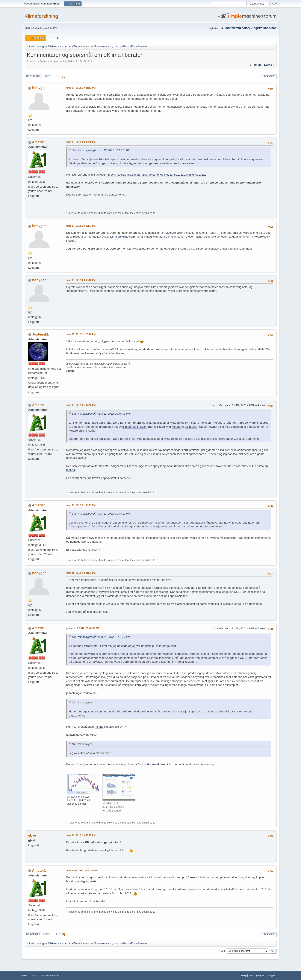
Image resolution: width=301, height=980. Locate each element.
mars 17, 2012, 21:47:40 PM (81, 405)
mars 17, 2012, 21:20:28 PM (81, 334)
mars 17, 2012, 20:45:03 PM (81, 226)
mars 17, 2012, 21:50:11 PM (81, 505)
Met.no (163, 237)
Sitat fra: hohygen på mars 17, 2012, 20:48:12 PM (101, 514)
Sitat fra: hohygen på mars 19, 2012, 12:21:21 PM (101, 637)
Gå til (222, 951)
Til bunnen (33, 76)
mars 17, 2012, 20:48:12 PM (81, 280)
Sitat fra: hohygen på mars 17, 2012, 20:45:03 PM (101, 414)
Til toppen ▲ (273, 975)
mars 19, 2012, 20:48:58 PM (84, 628)
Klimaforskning (41, 16)
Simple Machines (51, 975)
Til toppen (33, 934)
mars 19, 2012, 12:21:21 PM (81, 573)
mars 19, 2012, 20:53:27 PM (81, 835)
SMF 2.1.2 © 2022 (31, 975)
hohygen (39, 88)
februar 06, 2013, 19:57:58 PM (82, 870)
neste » (269, 65)
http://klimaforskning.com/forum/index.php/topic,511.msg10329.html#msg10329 (156, 175)
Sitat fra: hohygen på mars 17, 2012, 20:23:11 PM (101, 151)
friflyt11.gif (110, 804)
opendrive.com (234, 877)
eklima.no (178, 237)
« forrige (255, 65)
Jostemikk (41, 334)
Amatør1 (39, 142)
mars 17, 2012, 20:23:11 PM (81, 88)
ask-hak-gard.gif (78, 797)
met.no (71, 470)
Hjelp (244, 975)
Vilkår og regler (256, 975)
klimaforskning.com (123, 237)
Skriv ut (269, 76)
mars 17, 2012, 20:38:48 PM (81, 142)
